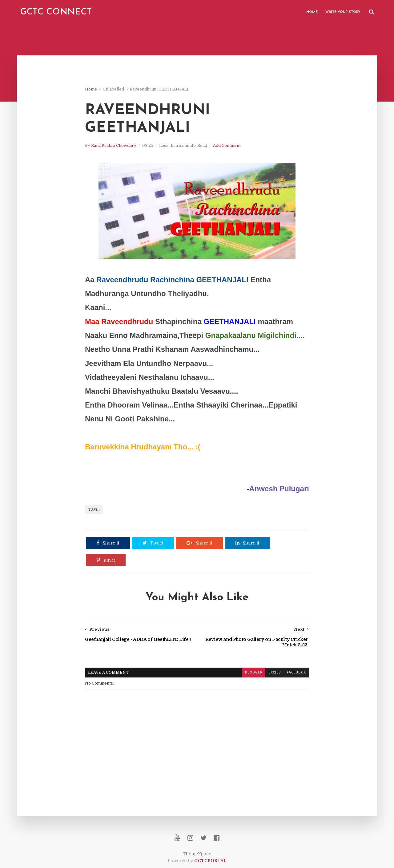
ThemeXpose (197, 854)
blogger (254, 672)
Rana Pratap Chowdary (114, 145)
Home (312, 12)
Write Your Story (343, 12)
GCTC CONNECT (56, 12)
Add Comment (227, 145)
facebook (296, 672)
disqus (275, 672)
